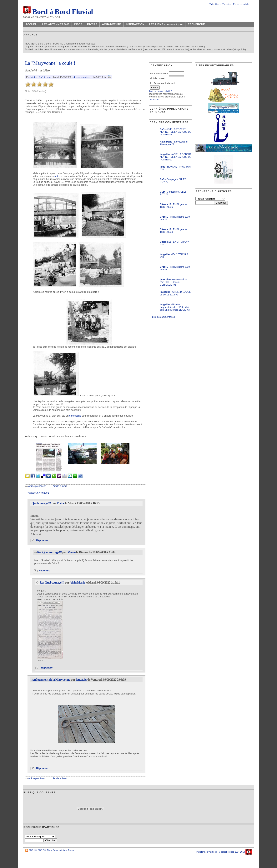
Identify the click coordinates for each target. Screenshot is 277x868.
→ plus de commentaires (162, 317)
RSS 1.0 (33, 850)
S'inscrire (226, 4)
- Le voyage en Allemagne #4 (174, 143)
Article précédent (37, 486)
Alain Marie (77, 582)
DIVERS (92, 24)
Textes (71, 850)
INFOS (78, 24)
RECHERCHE (196, 24)
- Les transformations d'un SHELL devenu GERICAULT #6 (174, 282)
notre (57, 176)
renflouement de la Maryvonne (51, 680)
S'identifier (214, 4)
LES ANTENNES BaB (56, 24)
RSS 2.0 (42, 850)
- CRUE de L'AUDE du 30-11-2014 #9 (175, 293)
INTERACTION (135, 24)
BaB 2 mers (45, 77)
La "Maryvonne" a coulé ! (50, 63)
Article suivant (60, 486)
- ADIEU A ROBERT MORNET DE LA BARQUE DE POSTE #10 (176, 157)
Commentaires (60, 850)
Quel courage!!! (41, 503)
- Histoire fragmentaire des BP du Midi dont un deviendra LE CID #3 (175, 307)
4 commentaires (82, 77)
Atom (49, 850)
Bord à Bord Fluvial (58, 12)
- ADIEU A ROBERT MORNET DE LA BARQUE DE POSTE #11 (176, 132)
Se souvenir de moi (163, 83)
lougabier (82, 680)
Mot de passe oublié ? (161, 91)
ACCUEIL (31, 24)
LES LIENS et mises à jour (166, 24)
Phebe (61, 503)
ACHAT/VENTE (111, 24)
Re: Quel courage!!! (49, 552)
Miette (34, 77)
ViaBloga (213, 852)
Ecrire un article (241, 4)
